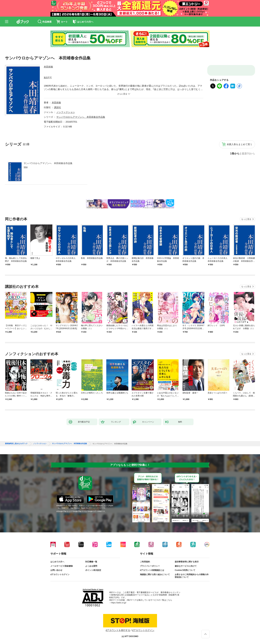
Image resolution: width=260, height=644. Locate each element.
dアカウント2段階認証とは (152, 570)
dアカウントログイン (60, 574)
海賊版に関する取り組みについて (155, 574)
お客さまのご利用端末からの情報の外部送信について (192, 576)
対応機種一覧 (91, 562)
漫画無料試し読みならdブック (16, 444)
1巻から (235, 154)
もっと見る (246, 219)
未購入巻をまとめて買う (239, 144)
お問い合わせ (56, 570)
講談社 (58, 107)
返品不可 (48, 77)
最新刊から (248, 154)
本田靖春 (48, 67)
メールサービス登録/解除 (62, 566)
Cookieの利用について (185, 570)
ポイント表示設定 (93, 570)
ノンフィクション (66, 112)
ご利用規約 (145, 562)
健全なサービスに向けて (186, 566)
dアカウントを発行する (118, 630)
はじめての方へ (57, 562)
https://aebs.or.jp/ (119, 603)
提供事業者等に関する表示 (187, 562)
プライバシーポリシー (150, 566)
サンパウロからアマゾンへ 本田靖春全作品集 (48, 163)
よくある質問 (91, 566)
